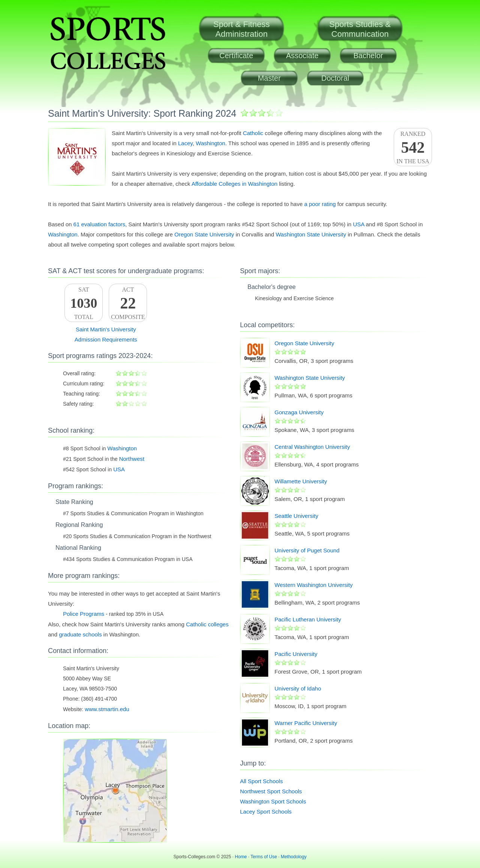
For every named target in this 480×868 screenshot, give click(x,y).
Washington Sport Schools (273, 801)
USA (358, 224)
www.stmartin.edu (107, 709)
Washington (211, 143)
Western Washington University (313, 585)
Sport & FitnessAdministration (241, 29)
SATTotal (84, 303)
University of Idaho (298, 688)
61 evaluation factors (99, 224)
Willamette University (301, 481)
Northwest (132, 459)
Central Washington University (312, 447)
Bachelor (368, 56)
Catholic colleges (207, 624)
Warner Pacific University (306, 723)
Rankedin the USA (413, 147)
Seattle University (296, 516)
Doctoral (335, 78)
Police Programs (84, 614)
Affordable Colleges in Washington (235, 184)
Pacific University (296, 654)
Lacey (185, 143)
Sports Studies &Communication (360, 29)
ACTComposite (128, 303)
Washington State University (311, 234)
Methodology (294, 857)
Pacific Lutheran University (308, 619)
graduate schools (80, 634)
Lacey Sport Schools (266, 812)
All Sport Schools (261, 781)
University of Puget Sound (307, 550)
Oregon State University (204, 234)
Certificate (236, 56)
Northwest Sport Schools (271, 791)
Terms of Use (264, 857)
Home (241, 857)
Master (269, 78)
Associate (302, 56)
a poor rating (320, 204)
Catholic (253, 133)
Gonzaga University (299, 412)
